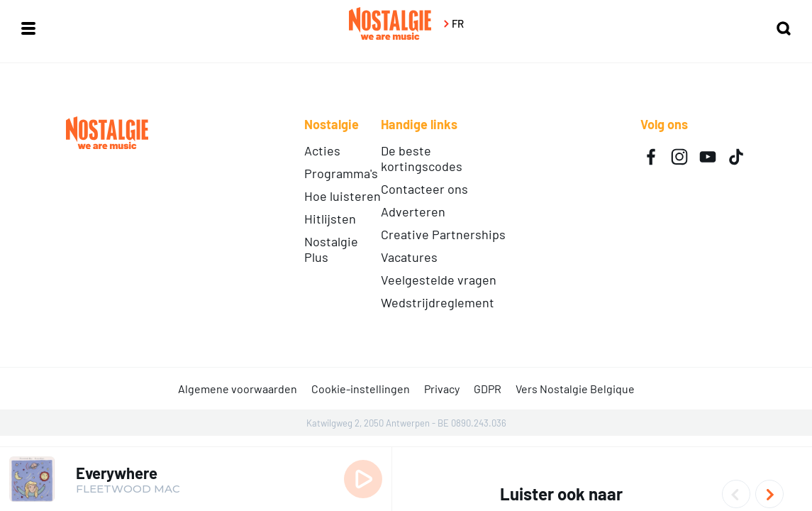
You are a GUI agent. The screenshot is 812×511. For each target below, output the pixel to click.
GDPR (488, 389)
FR (452, 23)
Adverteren (413, 211)
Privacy (442, 389)
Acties (322, 150)
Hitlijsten (330, 219)
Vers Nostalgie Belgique (575, 389)
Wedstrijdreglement (438, 302)
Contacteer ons (424, 189)
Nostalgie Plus (331, 249)
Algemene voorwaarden (238, 389)
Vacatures (409, 257)
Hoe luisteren (343, 196)
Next (769, 494)
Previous (736, 494)
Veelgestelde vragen (439, 280)
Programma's (341, 173)
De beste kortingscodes (422, 158)
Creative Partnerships (443, 234)
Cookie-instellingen (361, 389)
